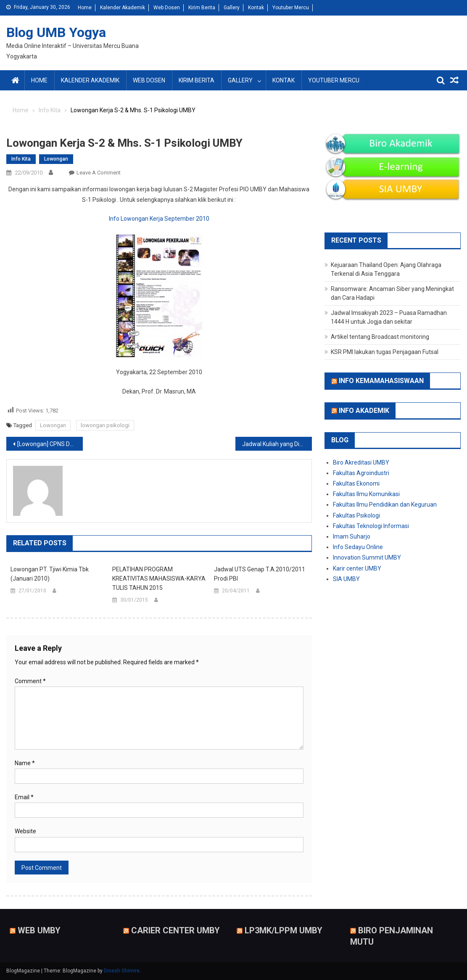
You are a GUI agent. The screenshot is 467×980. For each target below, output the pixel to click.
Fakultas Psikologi (356, 515)
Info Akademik (364, 411)
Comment (30, 681)
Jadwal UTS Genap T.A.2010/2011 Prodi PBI (260, 574)
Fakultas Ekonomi (356, 483)
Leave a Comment (99, 173)
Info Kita (21, 159)
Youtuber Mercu (291, 8)
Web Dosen (167, 8)
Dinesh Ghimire (122, 971)
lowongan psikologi (105, 425)
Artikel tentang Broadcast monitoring (380, 337)
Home (85, 8)
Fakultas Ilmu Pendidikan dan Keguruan (385, 505)
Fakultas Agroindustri (361, 473)
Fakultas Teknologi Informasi (371, 526)
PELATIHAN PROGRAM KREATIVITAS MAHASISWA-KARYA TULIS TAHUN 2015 (159, 578)
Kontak (256, 8)
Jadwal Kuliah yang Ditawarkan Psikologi (277, 444)
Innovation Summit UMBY (367, 557)
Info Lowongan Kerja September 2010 (159, 219)
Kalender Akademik (123, 8)
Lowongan (56, 159)
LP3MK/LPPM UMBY (284, 930)
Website (25, 831)
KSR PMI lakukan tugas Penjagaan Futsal (385, 352)
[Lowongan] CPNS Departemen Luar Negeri (50, 444)
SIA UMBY (346, 579)
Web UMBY (39, 930)
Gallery (232, 8)
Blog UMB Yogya (56, 32)
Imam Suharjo (352, 536)
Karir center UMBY (357, 568)
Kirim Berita (202, 8)
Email (24, 797)
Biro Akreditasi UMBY (361, 462)
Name (25, 763)
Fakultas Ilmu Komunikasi (366, 494)
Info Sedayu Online (358, 547)
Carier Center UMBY (175, 930)
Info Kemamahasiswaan (381, 381)
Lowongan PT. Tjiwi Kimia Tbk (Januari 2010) (50, 574)
